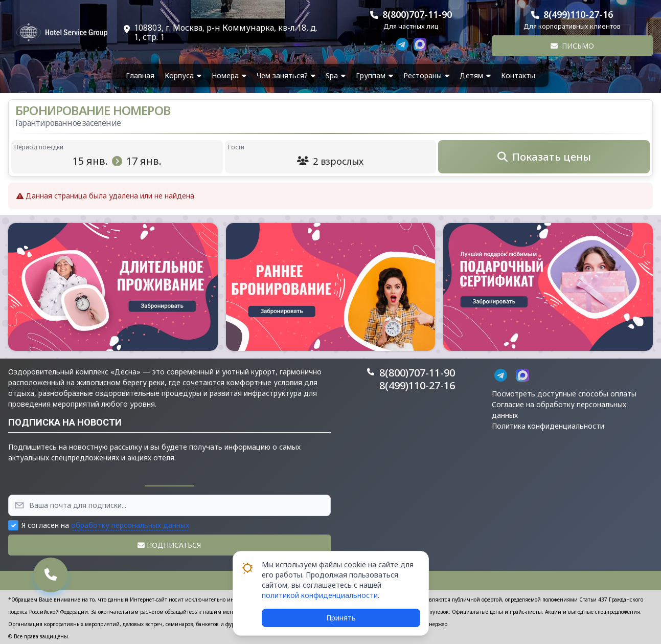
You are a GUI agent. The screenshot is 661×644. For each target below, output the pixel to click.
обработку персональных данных (130, 525)
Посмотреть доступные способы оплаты (564, 394)
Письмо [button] (572, 46)
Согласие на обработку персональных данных (559, 410)
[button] (113, 287)
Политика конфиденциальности (548, 426)
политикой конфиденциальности (320, 595)
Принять (341, 618)
